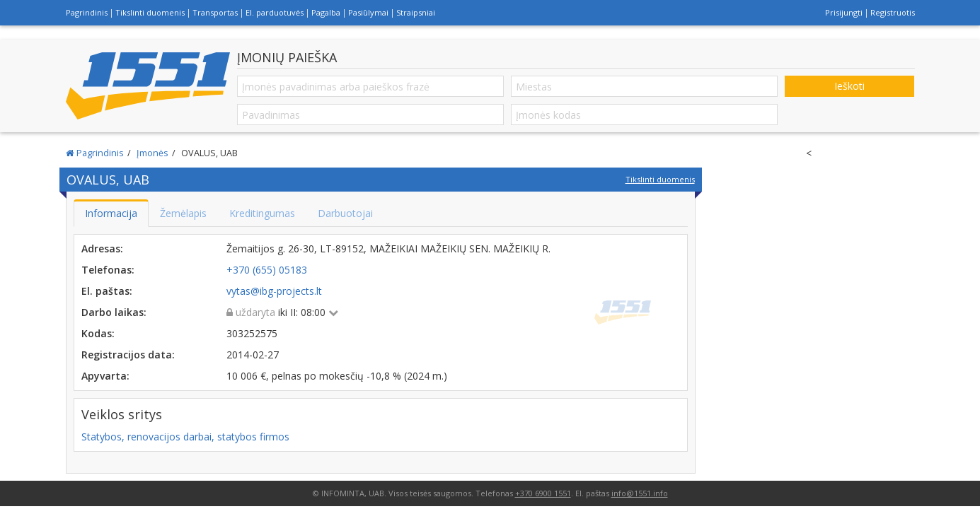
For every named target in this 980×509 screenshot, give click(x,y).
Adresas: (102, 248)
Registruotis (893, 12)
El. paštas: (107, 291)
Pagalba (326, 12)
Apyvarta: (105, 376)
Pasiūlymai (368, 12)
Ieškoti (849, 86)
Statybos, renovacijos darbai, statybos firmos (185, 437)
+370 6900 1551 (543, 493)
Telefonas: (108, 270)
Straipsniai (416, 12)
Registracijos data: (128, 355)
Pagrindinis (87, 12)
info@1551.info (640, 493)
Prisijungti (844, 12)
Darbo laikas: (114, 312)
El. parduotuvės (275, 12)
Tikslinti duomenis (150, 12)
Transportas (215, 12)
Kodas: (98, 333)
